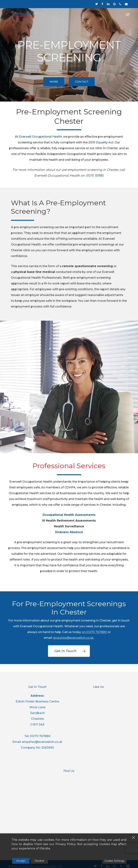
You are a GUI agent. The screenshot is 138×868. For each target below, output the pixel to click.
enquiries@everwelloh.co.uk (73, 638)
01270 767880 (97, 632)
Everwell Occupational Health (41, 137)
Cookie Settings (114, 861)
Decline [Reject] (39, 861)
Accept (21, 861)
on (84, 632)
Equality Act (105, 142)
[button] (128, 15)
